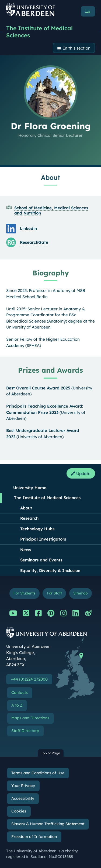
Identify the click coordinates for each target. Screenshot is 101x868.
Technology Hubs (37, 529)
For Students (24, 593)
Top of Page (51, 753)
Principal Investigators (43, 539)
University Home (30, 488)
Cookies (19, 811)
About (26, 508)
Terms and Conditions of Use (38, 773)
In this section (77, 48)
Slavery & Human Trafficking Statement (48, 824)
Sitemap (80, 593)
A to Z (17, 705)
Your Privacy (23, 786)
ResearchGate (34, 242)
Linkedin (28, 228)
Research (29, 518)
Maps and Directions (30, 718)
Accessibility (23, 798)
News (26, 550)
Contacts (20, 693)
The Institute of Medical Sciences (39, 32)
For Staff (54, 593)
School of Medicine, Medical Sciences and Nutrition (51, 210)
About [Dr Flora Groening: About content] (50, 177)
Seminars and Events (41, 560)
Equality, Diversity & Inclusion (50, 570)
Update (81, 474)
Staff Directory (25, 731)
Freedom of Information (34, 837)
